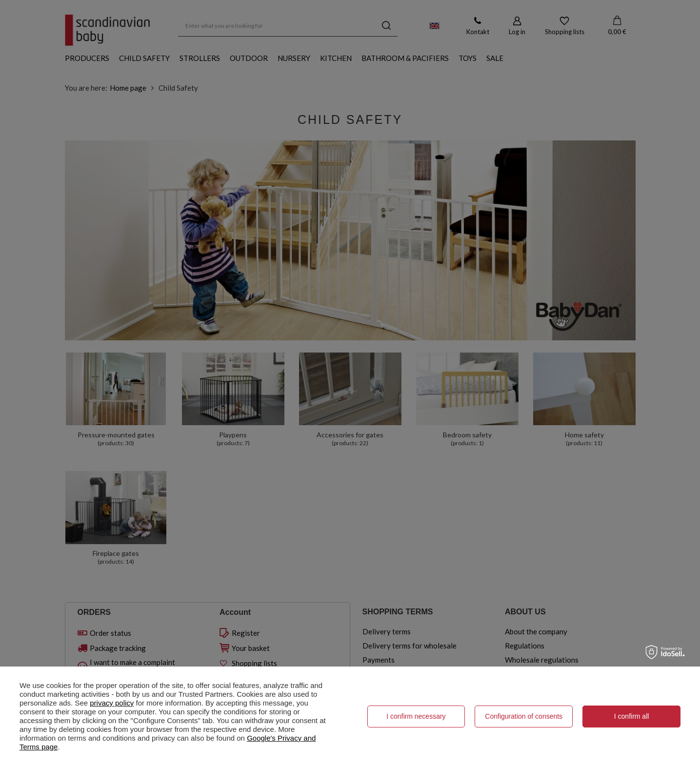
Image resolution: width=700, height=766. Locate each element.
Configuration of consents (524, 716)
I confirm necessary (416, 716)
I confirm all (632, 716)
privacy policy (112, 703)
